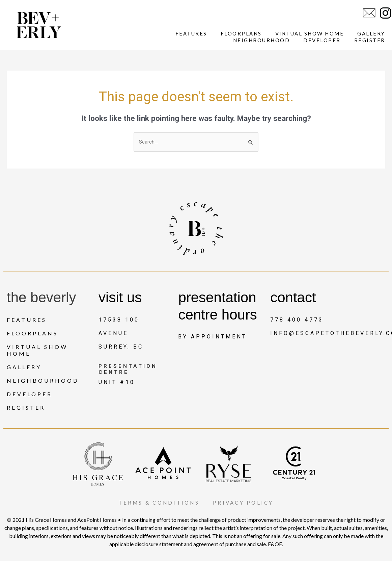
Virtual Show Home (310, 33)
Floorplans (241, 33)
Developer (322, 40)
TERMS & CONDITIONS (156, 502)
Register (370, 40)
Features (191, 33)
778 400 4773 (297, 320)
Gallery (371, 33)
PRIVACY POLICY (247, 502)
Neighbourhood (262, 40)
